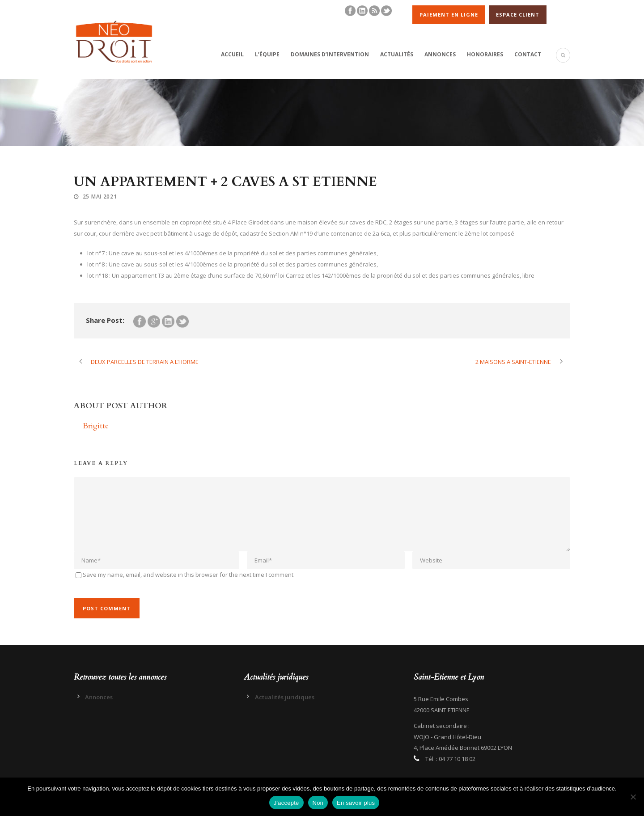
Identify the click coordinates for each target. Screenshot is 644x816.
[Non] (633, 797)
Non (318, 803)
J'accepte (286, 803)
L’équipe (267, 54)
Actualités (397, 54)
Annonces (440, 54)
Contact (528, 54)
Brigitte (96, 426)
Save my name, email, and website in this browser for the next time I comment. (189, 575)
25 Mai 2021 (100, 197)
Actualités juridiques (285, 697)
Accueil (232, 54)
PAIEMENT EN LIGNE (449, 15)
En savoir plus (356, 803)
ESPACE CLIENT (518, 15)
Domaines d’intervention (330, 54)
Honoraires (485, 54)
